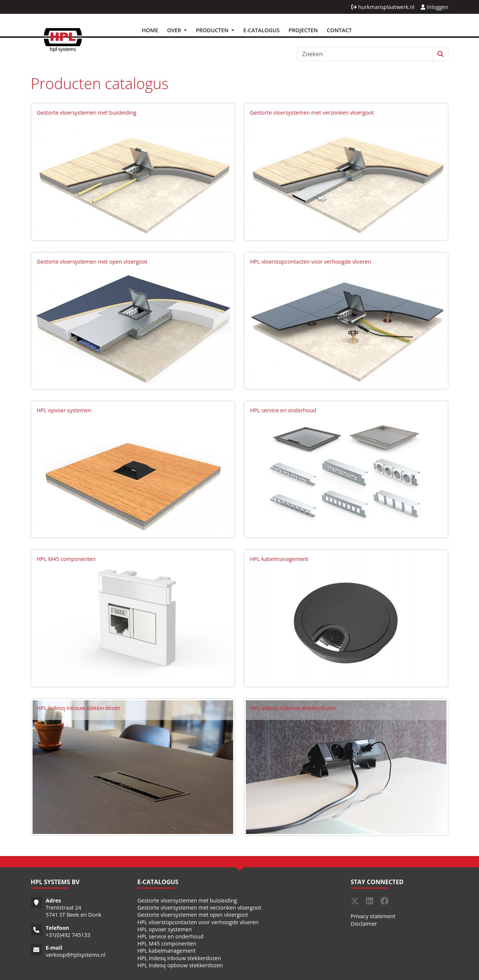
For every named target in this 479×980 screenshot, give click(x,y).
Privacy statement (373, 916)
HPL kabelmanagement (279, 559)
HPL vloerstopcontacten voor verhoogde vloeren (311, 262)
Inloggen (434, 7)
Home (150, 30)
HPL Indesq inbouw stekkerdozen (79, 708)
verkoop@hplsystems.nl (76, 955)
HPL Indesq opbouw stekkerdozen (293, 708)
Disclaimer (364, 924)
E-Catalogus (261, 30)
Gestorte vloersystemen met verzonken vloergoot (312, 113)
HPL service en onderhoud (283, 410)
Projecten (303, 30)
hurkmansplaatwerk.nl (383, 7)
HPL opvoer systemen (64, 410)
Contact (339, 30)
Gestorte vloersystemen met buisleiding (86, 113)
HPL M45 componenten (66, 559)
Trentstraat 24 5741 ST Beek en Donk (74, 911)
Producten (213, 30)
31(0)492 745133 (69, 935)
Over (175, 30)
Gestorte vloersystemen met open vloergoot (92, 262)
